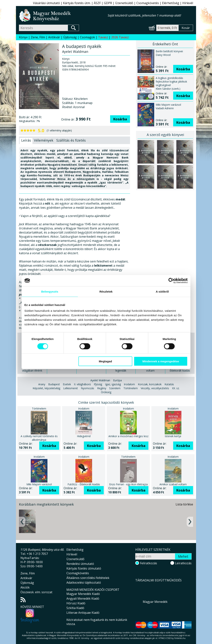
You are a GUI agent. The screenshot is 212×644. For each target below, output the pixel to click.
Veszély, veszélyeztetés (155, 388)
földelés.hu (180, 638)
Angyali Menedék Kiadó (83, 598)
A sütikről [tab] (162, 291)
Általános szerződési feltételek (88, 578)
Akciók (25, 587)
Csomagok (87, 37)
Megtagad (105, 361)
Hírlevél (188, 3)
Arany (42, 384)
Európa (117, 380)
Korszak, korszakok (150, 384)
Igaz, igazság (113, 384)
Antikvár (54, 37)
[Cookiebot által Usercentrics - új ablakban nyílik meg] (171, 281)
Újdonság (70, 37)
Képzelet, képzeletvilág (46, 388)
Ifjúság (98, 384)
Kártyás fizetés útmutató (84, 568)
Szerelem (115, 388)
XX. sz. (176, 388)
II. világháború (82, 384)
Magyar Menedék (155, 602)
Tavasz (103, 37)
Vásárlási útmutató (46, 3)
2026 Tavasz (120, 37)
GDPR (108, 3)
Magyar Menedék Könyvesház (63, 15)
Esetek (67, 384)
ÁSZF (97, 3)
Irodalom (129, 384)
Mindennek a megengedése (161, 361)
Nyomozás (88, 388)
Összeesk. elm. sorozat (36, 592)
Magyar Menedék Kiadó (83, 594)
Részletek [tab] (106, 291)
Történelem (131, 388)
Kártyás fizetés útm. (77, 3)
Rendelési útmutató (80, 564)
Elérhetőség (171, 3)
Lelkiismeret (71, 388)
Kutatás (169, 384)
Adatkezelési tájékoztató (84, 583)
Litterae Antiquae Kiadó (83, 613)
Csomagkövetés (148, 3)
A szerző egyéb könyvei (165, 135)
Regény (102, 388)
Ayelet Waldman (100, 380)
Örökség (106, 392)
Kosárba (120, 119)
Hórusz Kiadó (76, 603)
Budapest (54, 384)
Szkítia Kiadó (75, 608)
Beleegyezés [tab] (50, 291)
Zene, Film (38, 37)
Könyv (23, 37)
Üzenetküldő (124, 3)
